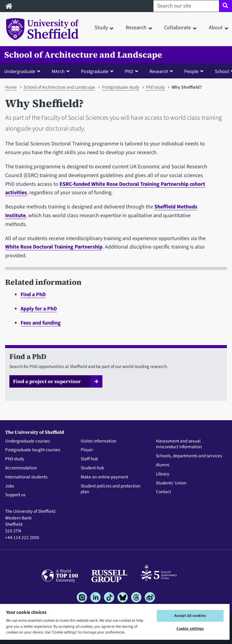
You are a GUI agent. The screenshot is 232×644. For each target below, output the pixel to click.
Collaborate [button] (177, 28)
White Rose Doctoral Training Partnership (54, 247)
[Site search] (226, 6)
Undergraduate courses (27, 441)
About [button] (216, 28)
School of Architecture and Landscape (83, 55)
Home (11, 87)
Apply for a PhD (39, 309)
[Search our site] (186, 6)
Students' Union (171, 483)
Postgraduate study (121, 87)
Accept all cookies (190, 616)
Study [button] (101, 28)
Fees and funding (41, 323)
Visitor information (98, 441)
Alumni (163, 465)
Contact (163, 492)
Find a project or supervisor (47, 381)
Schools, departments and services (189, 456)
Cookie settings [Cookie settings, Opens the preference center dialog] (190, 629)
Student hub (92, 468)
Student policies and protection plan (111, 489)
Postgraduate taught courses (33, 450)
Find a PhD (33, 295)
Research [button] (136, 28)
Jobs (10, 486)
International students (26, 477)
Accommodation (21, 468)
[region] (115, 624)
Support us (15, 495)
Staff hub (89, 459)
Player (87, 450)
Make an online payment (104, 477)
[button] (24, 71)
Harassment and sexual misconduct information (179, 444)
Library (163, 474)
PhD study (155, 87)
